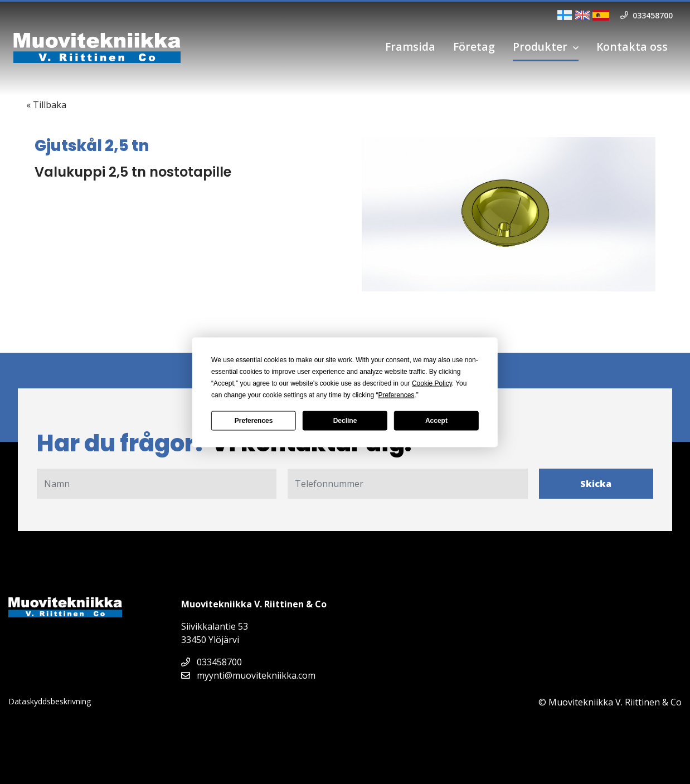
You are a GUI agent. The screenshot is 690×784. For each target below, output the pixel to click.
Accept (436, 421)
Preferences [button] (397, 395)
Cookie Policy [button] (432, 383)
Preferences (254, 421)
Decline (345, 421)
